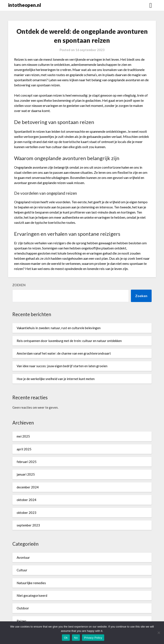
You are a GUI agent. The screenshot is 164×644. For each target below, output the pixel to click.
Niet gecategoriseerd (32, 595)
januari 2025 (26, 474)
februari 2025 (27, 462)
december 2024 (28, 487)
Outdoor (23, 608)
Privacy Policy (93, 638)
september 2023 (28, 525)
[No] (159, 633)
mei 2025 (23, 436)
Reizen (21, 621)
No (76, 638)
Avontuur (23, 557)
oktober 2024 (26, 500)
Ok (66, 638)
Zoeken (19, 285)
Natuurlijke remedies (31, 583)
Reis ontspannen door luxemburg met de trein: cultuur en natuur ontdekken (69, 341)
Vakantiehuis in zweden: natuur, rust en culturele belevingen (59, 328)
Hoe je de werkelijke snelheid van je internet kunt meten (56, 379)
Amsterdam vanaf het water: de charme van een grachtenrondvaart (64, 353)
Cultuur (22, 570)
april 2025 (24, 449)
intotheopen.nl (25, 5)
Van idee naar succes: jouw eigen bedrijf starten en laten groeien (62, 366)
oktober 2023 (26, 513)
